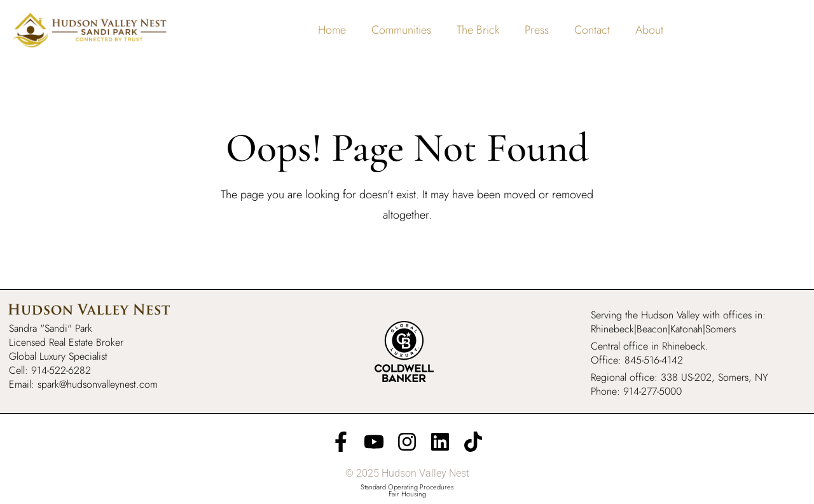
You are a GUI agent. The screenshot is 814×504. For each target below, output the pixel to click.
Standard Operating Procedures (407, 487)
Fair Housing (407, 494)
